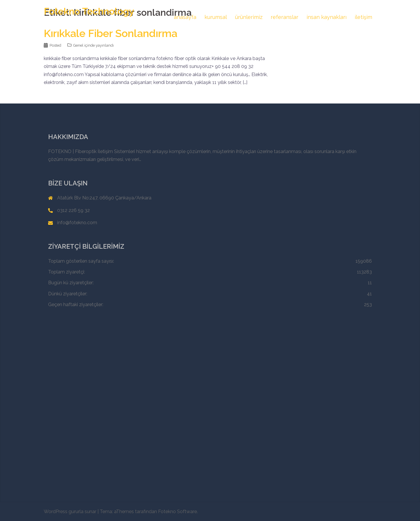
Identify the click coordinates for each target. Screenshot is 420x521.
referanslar (285, 17)
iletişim (363, 17)
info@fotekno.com (77, 223)
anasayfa (185, 17)
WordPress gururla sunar (70, 512)
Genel (78, 45)
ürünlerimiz (249, 17)
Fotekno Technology (89, 11)
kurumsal (216, 17)
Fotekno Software (177, 512)
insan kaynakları (327, 17)
